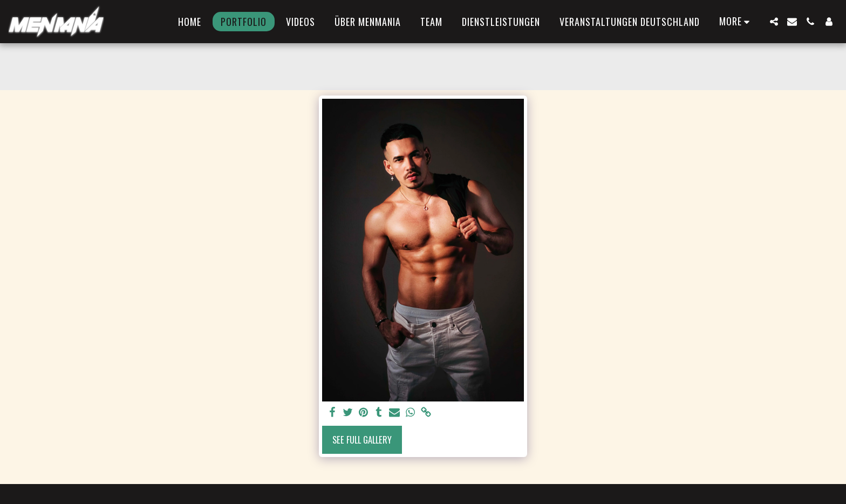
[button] (774, 22)
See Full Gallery (362, 440)
